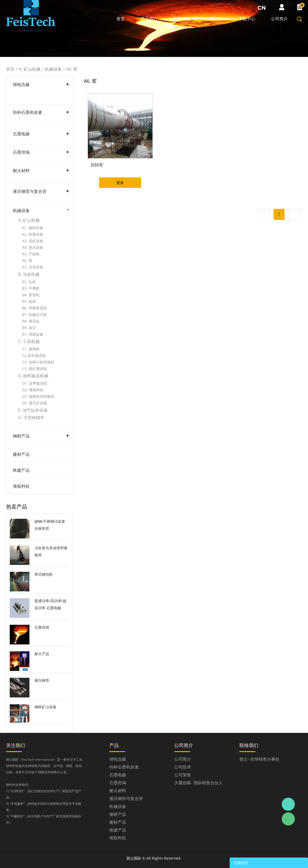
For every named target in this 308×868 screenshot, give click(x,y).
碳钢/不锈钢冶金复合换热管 (50, 525)
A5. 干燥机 (31, 254)
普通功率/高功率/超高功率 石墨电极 (50, 604)
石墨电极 (21, 134)
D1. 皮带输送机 (35, 383)
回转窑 (97, 165)
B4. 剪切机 (31, 295)
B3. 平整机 (31, 288)
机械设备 (53, 69)
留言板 (216, 19)
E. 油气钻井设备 (33, 410)
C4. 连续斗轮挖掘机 (38, 362)
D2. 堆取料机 (33, 390)
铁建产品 (21, 470)
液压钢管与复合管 (30, 191)
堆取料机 (21, 486)
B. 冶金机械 (29, 274)
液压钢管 (42, 680)
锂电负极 (21, 84)
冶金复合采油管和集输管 (51, 551)
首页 (121, 19)
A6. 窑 (72, 69)
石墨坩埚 (21, 152)
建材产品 (21, 454)
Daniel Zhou (288, 804)
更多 (120, 182)
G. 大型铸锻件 (31, 417)
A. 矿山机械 (30, 69)
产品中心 (149, 19)
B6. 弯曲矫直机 (35, 308)
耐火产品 (42, 654)
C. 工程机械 (29, 341)
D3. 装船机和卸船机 (38, 396)
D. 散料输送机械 (33, 376)
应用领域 (182, 19)
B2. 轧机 (29, 282)
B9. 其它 (29, 328)
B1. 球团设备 (33, 334)
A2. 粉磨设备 (33, 234)
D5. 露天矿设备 (35, 403)
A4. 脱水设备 (33, 247)
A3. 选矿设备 (33, 241)
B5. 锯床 (29, 301)
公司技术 (183, 767)
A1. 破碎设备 (33, 228)
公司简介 (279, 19)
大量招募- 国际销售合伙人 (199, 783)
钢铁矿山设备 (45, 707)
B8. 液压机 (31, 321)
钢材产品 (21, 436)
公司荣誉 (183, 775)
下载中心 (247, 19)
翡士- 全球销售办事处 (260, 759)
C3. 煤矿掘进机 (35, 369)
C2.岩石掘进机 (34, 355)
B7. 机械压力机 (35, 314)
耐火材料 (21, 171)
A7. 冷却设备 (33, 267)
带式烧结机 (44, 574)
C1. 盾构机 (31, 349)
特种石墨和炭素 (28, 112)
